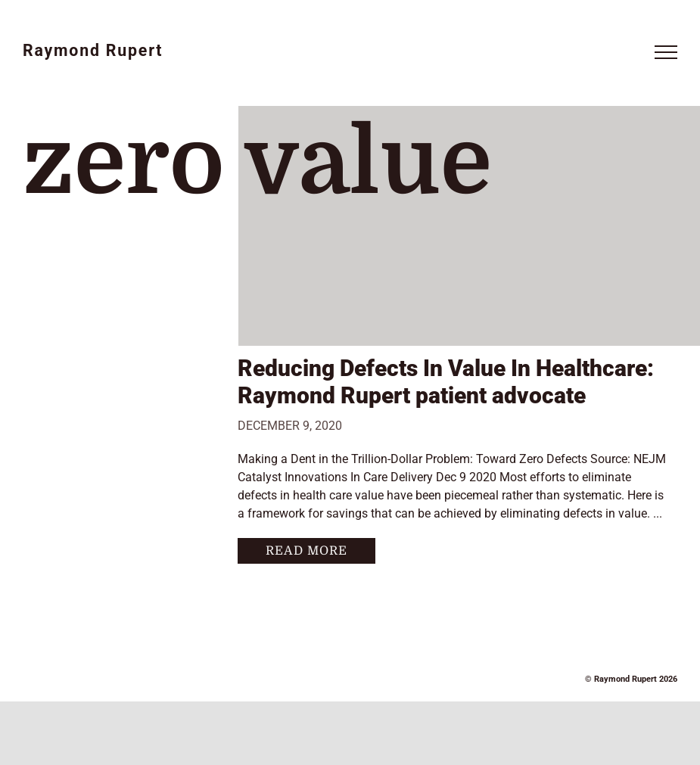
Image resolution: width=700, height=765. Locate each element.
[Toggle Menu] (666, 52)
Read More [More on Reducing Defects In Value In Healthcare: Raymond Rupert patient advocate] (306, 551)
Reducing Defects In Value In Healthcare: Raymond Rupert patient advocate (446, 382)
